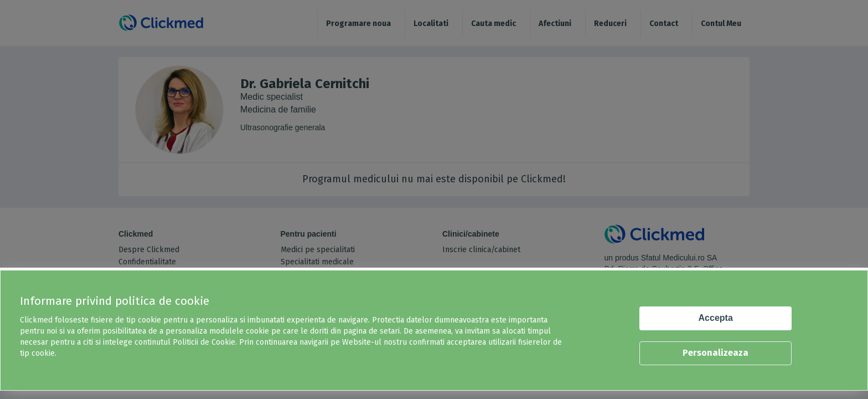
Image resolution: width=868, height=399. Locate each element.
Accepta (716, 318)
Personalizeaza (715, 353)
